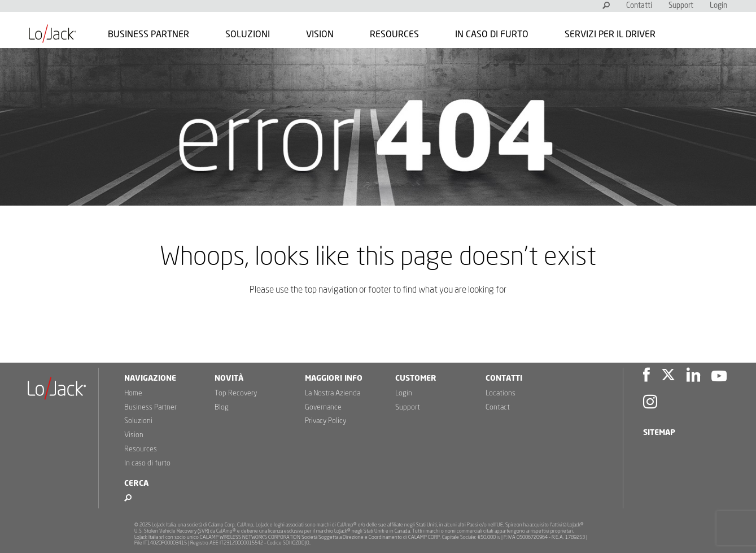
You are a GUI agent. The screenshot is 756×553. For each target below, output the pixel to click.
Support (681, 6)
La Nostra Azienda (333, 393)
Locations (501, 393)
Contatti (639, 6)
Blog (222, 408)
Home (133, 393)
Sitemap (659, 433)
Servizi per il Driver (610, 34)
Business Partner (148, 34)
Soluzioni (248, 34)
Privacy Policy (325, 421)
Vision (320, 34)
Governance (323, 408)
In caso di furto (492, 34)
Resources (394, 34)
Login (718, 6)
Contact (498, 408)
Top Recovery (236, 393)
